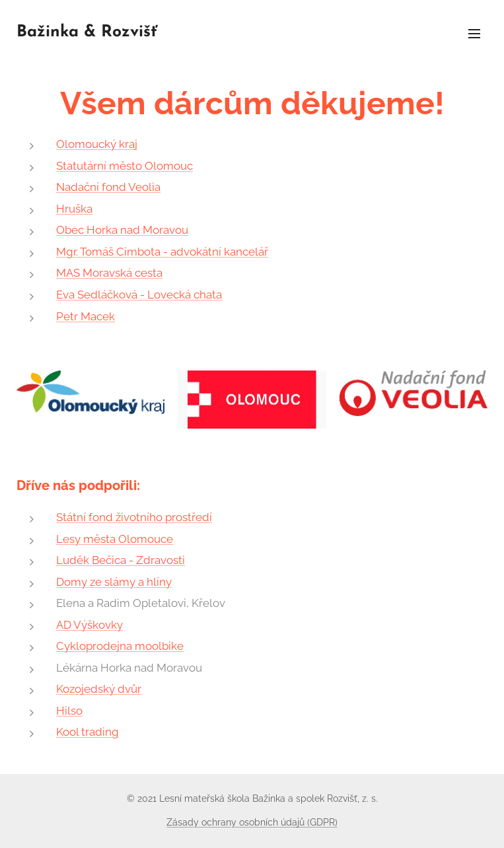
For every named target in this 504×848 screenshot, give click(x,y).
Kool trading (88, 732)
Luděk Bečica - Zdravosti (121, 560)
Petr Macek (86, 316)
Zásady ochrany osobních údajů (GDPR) (252, 822)
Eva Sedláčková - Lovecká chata (139, 295)
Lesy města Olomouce (115, 539)
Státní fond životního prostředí (134, 517)
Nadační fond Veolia (108, 187)
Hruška (74, 209)
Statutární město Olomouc (125, 166)
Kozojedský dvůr (99, 689)
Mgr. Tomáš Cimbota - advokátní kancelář (162, 252)
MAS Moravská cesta (109, 273)
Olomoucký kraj (97, 144)
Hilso (69, 711)
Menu (474, 34)
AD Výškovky (90, 625)
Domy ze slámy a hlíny (114, 582)
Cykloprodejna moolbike (120, 646)
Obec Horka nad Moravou (122, 230)
